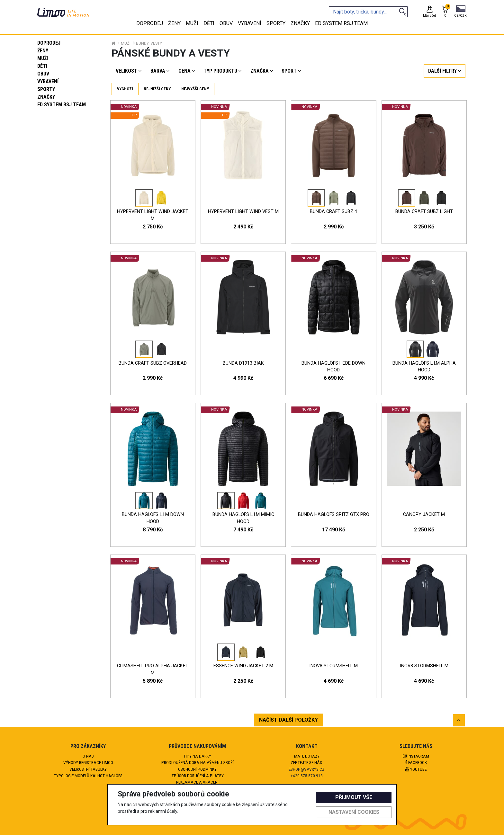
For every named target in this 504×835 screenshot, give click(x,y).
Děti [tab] (209, 23)
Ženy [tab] (174, 23)
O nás (88, 756)
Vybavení (48, 81)
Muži (43, 58)
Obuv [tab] (226, 23)
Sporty (46, 89)
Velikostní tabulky (88, 769)
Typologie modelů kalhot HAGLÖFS (88, 776)
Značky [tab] (300, 23)
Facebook (416, 762)
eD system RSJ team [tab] (341, 23)
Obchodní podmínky (197, 769)
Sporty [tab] (276, 23)
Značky (46, 97)
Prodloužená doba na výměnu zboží (198, 762)
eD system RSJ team (62, 105)
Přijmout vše (354, 797)
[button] (460, 12)
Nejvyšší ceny (195, 89)
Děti (42, 66)
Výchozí (125, 89)
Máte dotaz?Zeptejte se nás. (307, 759)
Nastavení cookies (354, 812)
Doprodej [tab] (150, 23)
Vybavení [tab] (250, 23)
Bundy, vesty (149, 43)
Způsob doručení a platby (198, 776)
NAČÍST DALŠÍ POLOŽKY (288, 720)
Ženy (43, 51)
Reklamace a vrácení (197, 782)
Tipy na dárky (197, 756)
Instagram (416, 756)
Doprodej (49, 43)
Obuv (43, 74)
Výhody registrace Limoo (88, 762)
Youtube (416, 769)
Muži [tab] (192, 23)
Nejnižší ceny (157, 89)
